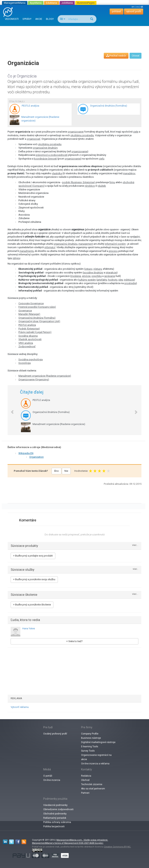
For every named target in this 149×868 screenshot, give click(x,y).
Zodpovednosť (27, 346)
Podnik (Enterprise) (29, 329)
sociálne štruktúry (93, 273)
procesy (113, 251)
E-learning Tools (90, 747)
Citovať (136, 56)
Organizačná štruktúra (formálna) (37, 318)
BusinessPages (86, 3)
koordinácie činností (45, 159)
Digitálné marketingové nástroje (98, 742)
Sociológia (25, 363)
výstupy (97, 269)
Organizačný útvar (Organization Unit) (39, 321)
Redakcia (86, 776)
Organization (36, 457)
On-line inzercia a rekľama (95, 764)
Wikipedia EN (26, 453)
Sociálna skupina (28, 336)
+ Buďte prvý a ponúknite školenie (32, 605)
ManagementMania (15, 3)
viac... (135, 545)
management (86, 244)
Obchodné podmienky (55, 814)
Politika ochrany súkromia (57, 822)
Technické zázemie (92, 784)
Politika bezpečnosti (54, 826)
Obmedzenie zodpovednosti (58, 809)
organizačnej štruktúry (45, 148)
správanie (110, 276)
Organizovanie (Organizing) (34, 379)
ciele (136, 132)
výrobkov (90, 186)
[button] (10, 410)
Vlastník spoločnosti (30, 339)
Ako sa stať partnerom (93, 789)
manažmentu (27, 251)
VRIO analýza (26, 343)
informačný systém (115, 244)
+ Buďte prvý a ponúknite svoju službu (34, 579)
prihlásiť (117, 11)
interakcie (111, 273)
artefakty (102, 280)
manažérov (129, 173)
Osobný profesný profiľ (55, 734)
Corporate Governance (31, 303)
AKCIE (39, 19)
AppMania (36, 3)
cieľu (102, 159)
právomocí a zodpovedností (52, 155)
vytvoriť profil (134, 11)
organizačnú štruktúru (66, 244)
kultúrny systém (87, 280)
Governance (25, 311)
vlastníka (57, 173)
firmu (112, 182)
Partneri (85, 793)
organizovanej (76, 132)
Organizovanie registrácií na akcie (96, 757)
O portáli (48, 776)
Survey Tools (88, 751)
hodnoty (113, 280)
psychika (97, 276)
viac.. (136, 569)
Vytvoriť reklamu (20, 707)
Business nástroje (91, 738)
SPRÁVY (27, 19)
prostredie (130, 283)
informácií (50, 247)
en (133, 7)
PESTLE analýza (27, 325)
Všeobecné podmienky (55, 805)
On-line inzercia (52, 780)
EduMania (52, 3)
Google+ (99, 843)
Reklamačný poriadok (55, 818)
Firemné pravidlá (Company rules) (37, 307)
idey (121, 280)
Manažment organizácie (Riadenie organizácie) (45, 376)
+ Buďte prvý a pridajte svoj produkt (33, 556)
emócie (86, 276)
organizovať (34, 139)
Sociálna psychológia (31, 359)
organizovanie (79, 151)
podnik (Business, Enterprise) (79, 182)
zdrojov (16, 258)
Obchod (85, 780)
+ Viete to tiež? (74, 641)
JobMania (67, 3)
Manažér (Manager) (29, 314)
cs (137, 7)
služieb (102, 186)
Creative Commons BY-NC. (117, 847)
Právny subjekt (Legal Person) (35, 332)
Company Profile (90, 734)
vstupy (89, 269)
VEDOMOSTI (12, 19)
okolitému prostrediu (82, 135)
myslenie (76, 276)
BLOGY (50, 19)
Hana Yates (29, 628)
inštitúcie (129, 280)
